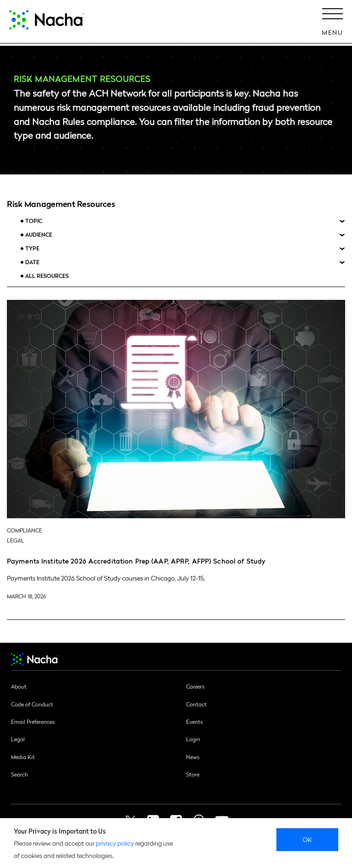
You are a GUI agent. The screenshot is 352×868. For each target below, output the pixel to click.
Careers (195, 686)
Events (194, 722)
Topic (34, 221)
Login (193, 739)
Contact (196, 704)
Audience (39, 235)
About (19, 686)
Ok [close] (307, 839)
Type (32, 248)
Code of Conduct (32, 704)
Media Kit (23, 757)
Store (193, 774)
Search (19, 774)
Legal (18, 739)
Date (32, 262)
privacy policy (115, 843)
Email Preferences (33, 722)
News (193, 757)
